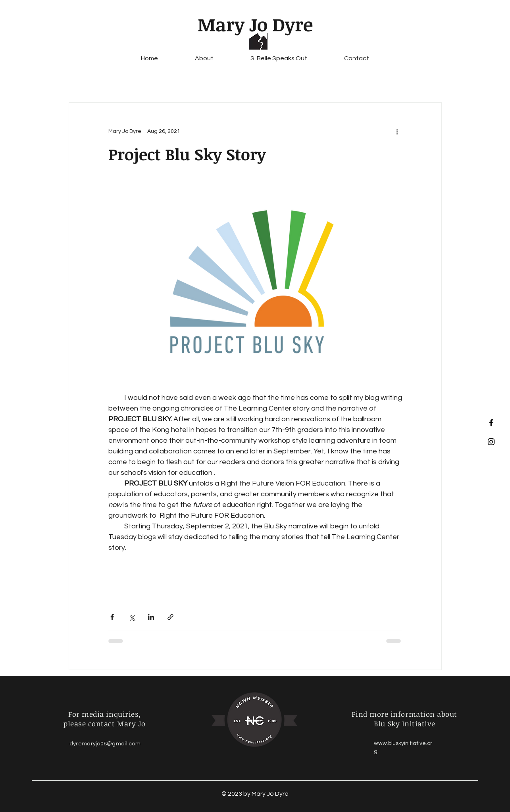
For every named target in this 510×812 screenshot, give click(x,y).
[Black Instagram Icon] (491, 442)
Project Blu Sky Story (187, 154)
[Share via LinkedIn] (151, 617)
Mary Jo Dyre (255, 24)
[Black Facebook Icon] (491, 423)
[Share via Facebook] (112, 617)
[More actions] (397, 131)
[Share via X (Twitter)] (132, 617)
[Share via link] (170, 617)
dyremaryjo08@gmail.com (105, 744)
